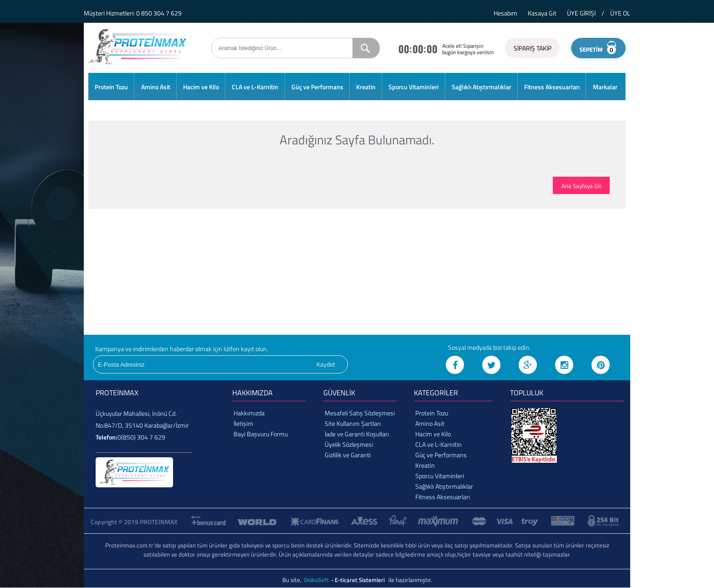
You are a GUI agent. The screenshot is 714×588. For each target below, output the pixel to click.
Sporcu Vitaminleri (413, 87)
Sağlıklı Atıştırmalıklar (482, 87)
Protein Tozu (111, 87)
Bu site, (293, 580)
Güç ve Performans (317, 87)
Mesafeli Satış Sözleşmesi (360, 413)
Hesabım (505, 13)
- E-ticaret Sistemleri (359, 580)
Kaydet (326, 364)
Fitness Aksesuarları (552, 87)
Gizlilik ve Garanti (348, 455)
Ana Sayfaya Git (581, 186)
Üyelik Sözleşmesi (349, 444)
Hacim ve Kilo (201, 87)
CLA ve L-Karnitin (255, 87)
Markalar (605, 87)
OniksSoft (317, 580)
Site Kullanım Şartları (353, 423)
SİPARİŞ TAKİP (533, 48)
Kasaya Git (542, 13)
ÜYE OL (620, 13)
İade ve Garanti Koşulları (357, 434)
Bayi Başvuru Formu (261, 434)
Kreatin (366, 87)
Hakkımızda (249, 413)
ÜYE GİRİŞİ (581, 13)
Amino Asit (156, 87)
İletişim (243, 423)
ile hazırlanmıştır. (410, 580)
